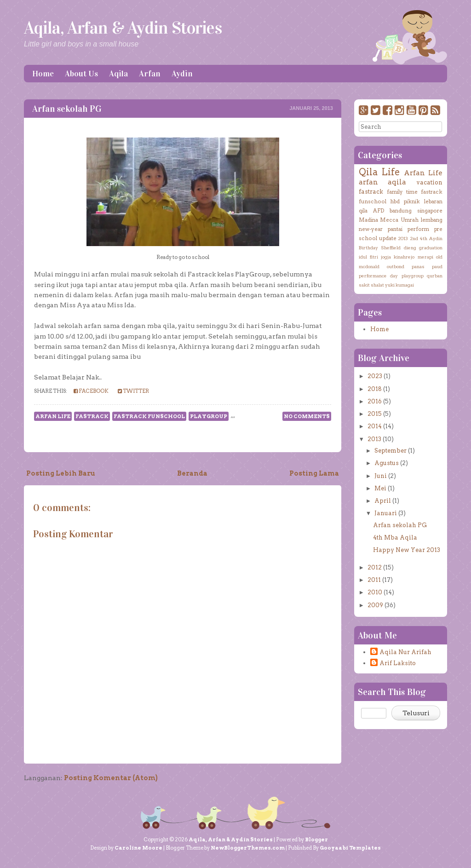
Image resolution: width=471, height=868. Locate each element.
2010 (375, 592)
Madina (368, 220)
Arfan (150, 74)
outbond (396, 266)
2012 (375, 567)
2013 (403, 238)
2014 (375, 426)
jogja (386, 257)
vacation (429, 182)
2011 (374, 580)
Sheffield (391, 247)
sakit (364, 285)
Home (43, 74)
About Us (81, 74)
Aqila (118, 74)
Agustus (387, 463)
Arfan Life (53, 416)
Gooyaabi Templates (350, 848)
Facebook (91, 391)
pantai (395, 229)
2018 (375, 389)
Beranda (192, 473)
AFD (379, 211)
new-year (371, 229)
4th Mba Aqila (395, 537)
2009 (375, 605)
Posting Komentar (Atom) (111, 778)
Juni (381, 476)
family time (402, 192)
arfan (368, 182)
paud (437, 266)
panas (418, 266)
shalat (377, 285)
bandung (401, 211)
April (383, 501)
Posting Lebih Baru (61, 473)
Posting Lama (314, 473)
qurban (435, 276)
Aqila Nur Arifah (405, 652)
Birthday (368, 247)
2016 (375, 401)
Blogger (316, 839)
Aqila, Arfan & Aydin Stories (123, 28)
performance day (378, 276)
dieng (410, 247)
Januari (386, 513)
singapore (430, 211)
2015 (375, 414)
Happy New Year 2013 (407, 550)
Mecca (389, 220)
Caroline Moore (138, 848)
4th (424, 238)
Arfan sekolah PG (67, 109)
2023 (375, 376)
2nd (414, 238)
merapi (425, 257)
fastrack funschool (149, 416)
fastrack (92, 416)
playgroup (209, 416)
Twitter (133, 391)
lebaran (433, 201)
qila (363, 211)
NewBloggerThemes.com (248, 848)
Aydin (182, 74)
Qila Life (379, 172)
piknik (412, 201)
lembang (432, 220)
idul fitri (368, 257)
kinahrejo (404, 257)
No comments (307, 416)
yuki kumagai (399, 285)
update (388, 238)
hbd (395, 201)
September (391, 451)
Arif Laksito (398, 663)
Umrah (410, 220)
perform (418, 229)
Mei (380, 488)
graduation (431, 247)
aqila (397, 182)
